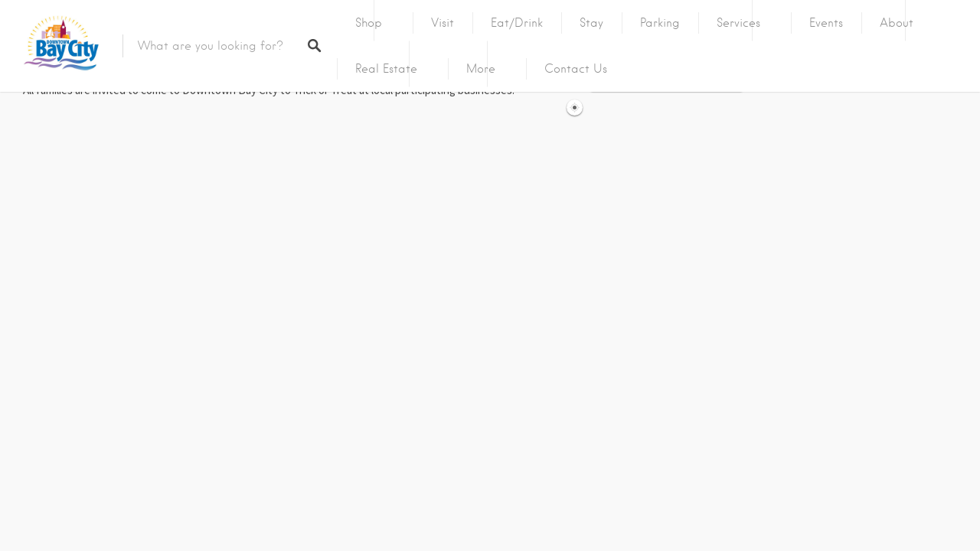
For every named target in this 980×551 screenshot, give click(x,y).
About (897, 23)
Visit (443, 23)
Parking (660, 23)
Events (826, 23)
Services (738, 23)
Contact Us (576, 69)
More (481, 69)
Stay (591, 23)
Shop (369, 23)
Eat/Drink (517, 23)
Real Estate (386, 69)
